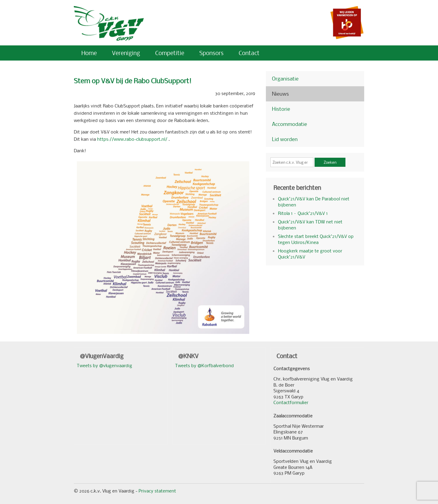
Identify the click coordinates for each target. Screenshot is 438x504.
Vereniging (126, 53)
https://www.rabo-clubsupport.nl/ (132, 139)
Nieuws (280, 94)
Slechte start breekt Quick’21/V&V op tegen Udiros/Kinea (316, 239)
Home (89, 53)
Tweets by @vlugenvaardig (105, 365)
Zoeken (330, 162)
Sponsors (211, 53)
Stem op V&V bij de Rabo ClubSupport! (133, 81)
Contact (249, 53)
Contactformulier (291, 402)
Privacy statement (157, 491)
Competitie (170, 53)
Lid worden (285, 139)
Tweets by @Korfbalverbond (204, 365)
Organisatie (285, 79)
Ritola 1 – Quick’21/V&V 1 (303, 213)
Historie (281, 109)
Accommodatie (289, 124)
